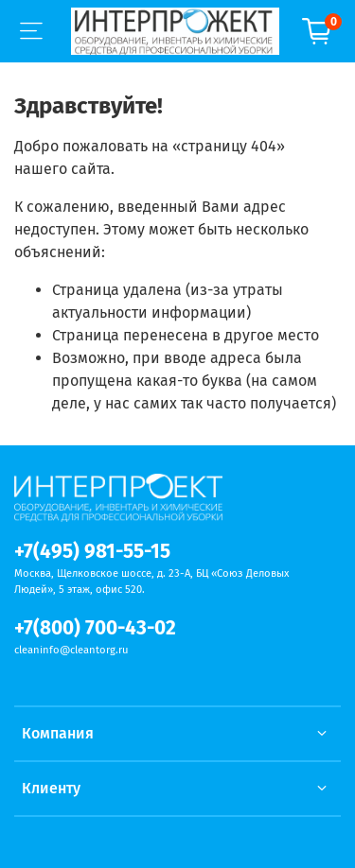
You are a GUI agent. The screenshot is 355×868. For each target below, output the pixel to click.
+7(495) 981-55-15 (92, 552)
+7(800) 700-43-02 (95, 628)
